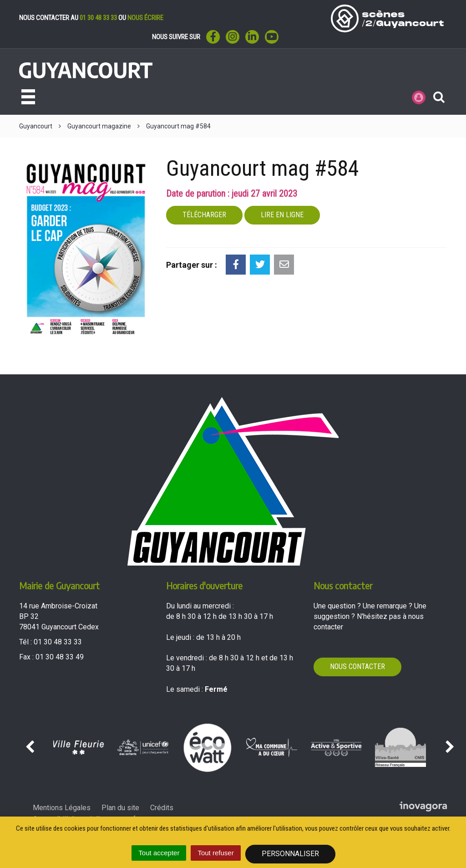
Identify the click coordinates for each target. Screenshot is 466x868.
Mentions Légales (62, 808)
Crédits (162, 808)
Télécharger (204, 215)
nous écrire (145, 18)
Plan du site (120, 808)
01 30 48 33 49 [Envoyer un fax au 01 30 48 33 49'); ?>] (60, 657)
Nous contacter (357, 666)
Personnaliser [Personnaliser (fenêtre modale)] (290, 854)
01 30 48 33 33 (98, 18)
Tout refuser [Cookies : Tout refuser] (215, 853)
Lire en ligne (282, 215)
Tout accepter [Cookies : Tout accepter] (159, 853)
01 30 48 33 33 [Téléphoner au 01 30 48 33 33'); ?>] (58, 642)
